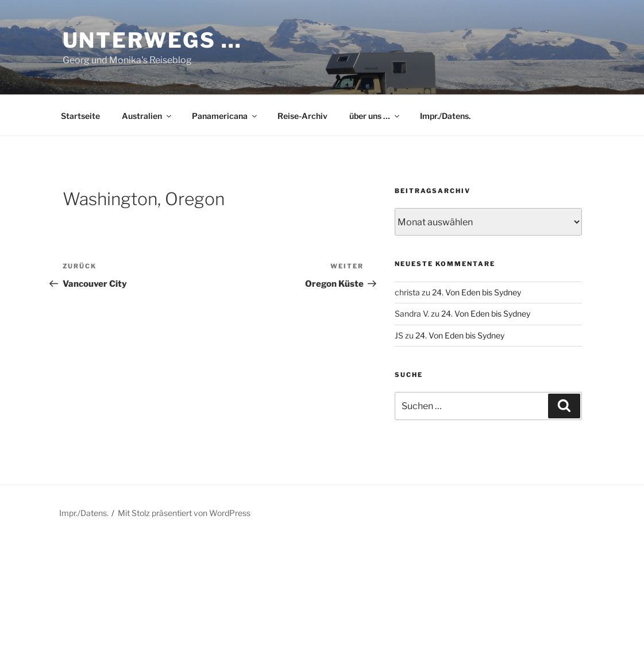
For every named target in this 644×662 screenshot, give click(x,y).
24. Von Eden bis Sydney (477, 292)
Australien (147, 116)
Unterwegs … (153, 40)
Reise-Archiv (302, 116)
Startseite (80, 116)
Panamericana (225, 116)
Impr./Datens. (445, 116)
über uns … (375, 116)
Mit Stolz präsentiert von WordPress (184, 513)
